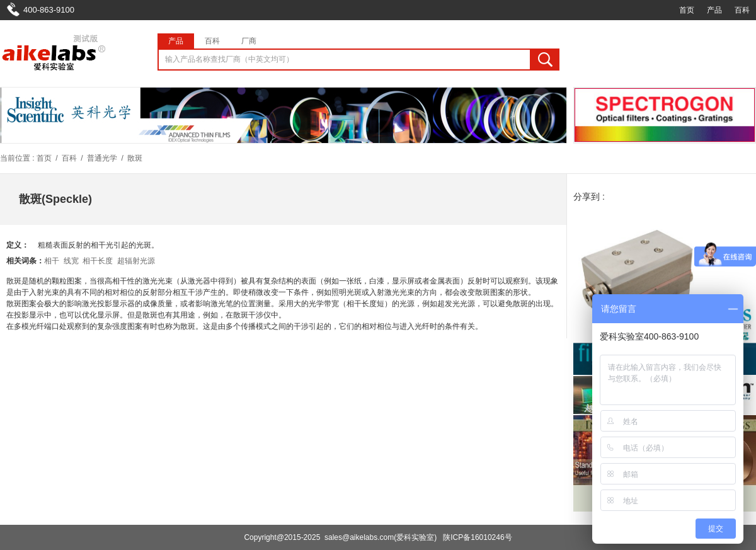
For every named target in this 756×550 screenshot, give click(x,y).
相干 (52, 261)
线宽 (71, 261)
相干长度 (98, 261)
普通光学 (102, 158)
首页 (687, 10)
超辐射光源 (136, 261)
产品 (714, 10)
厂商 (249, 41)
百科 (742, 10)
